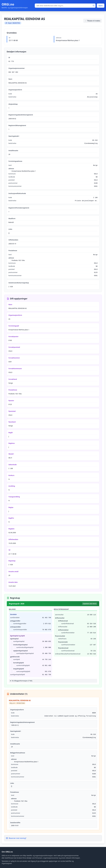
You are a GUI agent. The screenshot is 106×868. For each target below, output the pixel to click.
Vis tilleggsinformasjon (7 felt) (22, 681)
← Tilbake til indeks (93, 21)
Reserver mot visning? (16, 838)
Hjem (101, 6)
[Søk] (94, 6)
